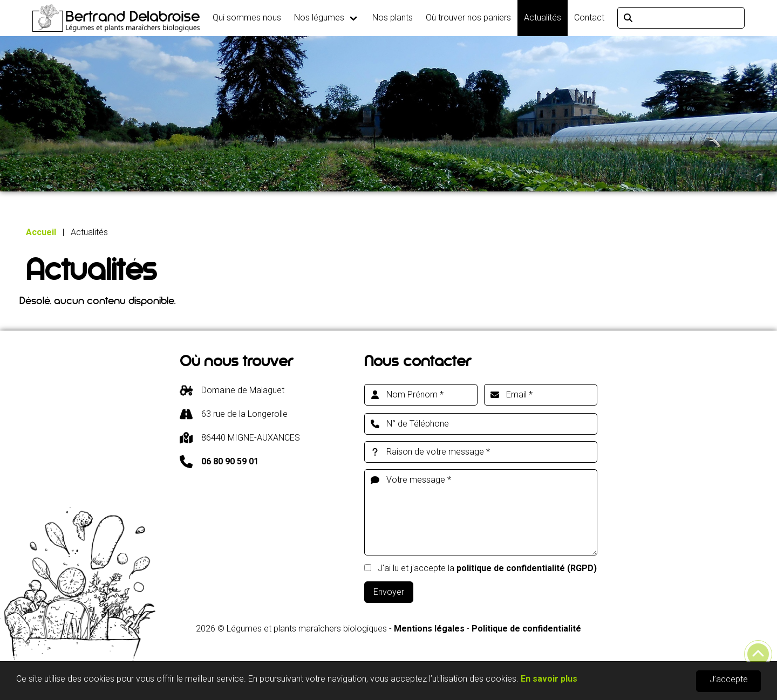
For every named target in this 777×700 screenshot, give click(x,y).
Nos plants (393, 18)
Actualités (543, 18)
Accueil (41, 232)
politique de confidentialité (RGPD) (527, 568)
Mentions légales (429, 629)
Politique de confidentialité (526, 629)
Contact (589, 18)
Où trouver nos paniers (468, 18)
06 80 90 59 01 (230, 461)
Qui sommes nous (247, 18)
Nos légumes (319, 18)
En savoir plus (549, 679)
